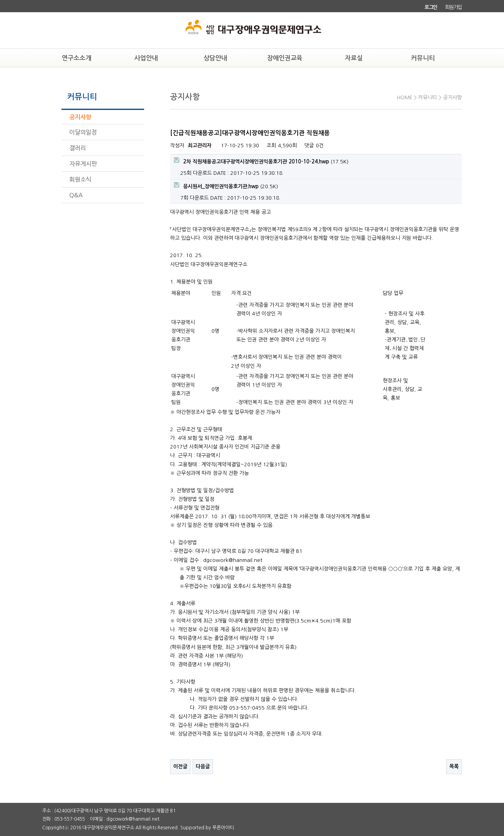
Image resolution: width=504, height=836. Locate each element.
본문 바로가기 (0, 0)
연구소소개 (77, 58)
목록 (454, 766)
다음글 (203, 766)
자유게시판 (83, 164)
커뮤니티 (423, 58)
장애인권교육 (285, 58)
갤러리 (78, 148)
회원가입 (453, 7)
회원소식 (80, 179)
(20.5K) (226, 186)
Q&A (76, 195)
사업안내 (146, 58)
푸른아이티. (224, 828)
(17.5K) (261, 161)
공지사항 (80, 117)
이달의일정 (83, 132)
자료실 (354, 58)
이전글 (180, 766)
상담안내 (215, 58)
